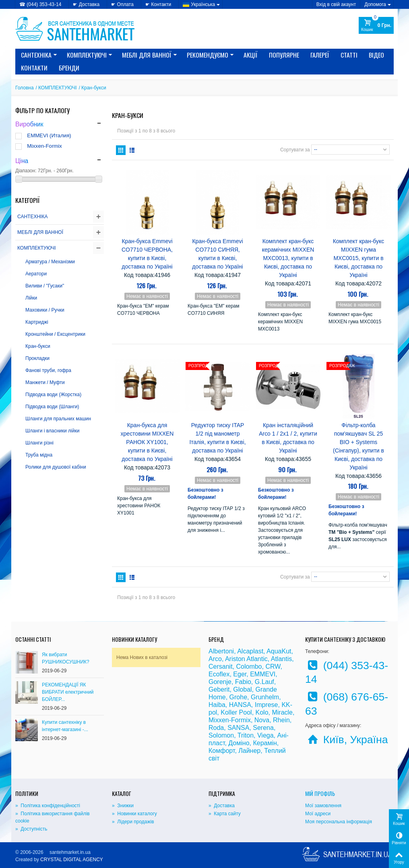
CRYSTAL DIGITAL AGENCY (72, 860)
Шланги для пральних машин (58, 419)
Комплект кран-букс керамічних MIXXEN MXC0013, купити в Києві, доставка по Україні (288, 258)
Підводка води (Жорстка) (53, 395)
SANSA (238, 728)
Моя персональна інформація (339, 822)
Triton (246, 735)
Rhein (281, 720)
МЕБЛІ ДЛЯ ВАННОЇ (150, 55)
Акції (251, 55)
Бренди (69, 68)
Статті (349, 55)
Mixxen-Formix (44, 146)
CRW (273, 666)
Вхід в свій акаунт (336, 4)
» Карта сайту (225, 814)
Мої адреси (318, 814)
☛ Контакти (158, 4)
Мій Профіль (320, 793)
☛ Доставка (86, 4)
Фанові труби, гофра (48, 370)
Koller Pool (236, 712)
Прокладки (37, 358)
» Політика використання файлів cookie (53, 817)
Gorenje (220, 682)
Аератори (36, 274)
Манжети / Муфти (45, 382)
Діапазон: (26, 171)
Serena (263, 728)
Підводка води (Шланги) (52, 407)
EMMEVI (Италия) (49, 135)
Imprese (266, 705)
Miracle (282, 712)
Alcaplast (250, 651)
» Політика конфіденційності (48, 806)
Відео (376, 55)
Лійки (31, 298)
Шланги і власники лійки (52, 431)
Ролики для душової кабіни (56, 467)
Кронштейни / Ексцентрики (55, 334)
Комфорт (222, 751)
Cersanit (221, 666)
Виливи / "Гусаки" (45, 286)
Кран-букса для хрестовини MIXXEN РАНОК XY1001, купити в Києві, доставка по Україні (147, 442)
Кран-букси (38, 346)
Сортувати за (295, 149)
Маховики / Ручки (45, 310)
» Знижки (123, 806)
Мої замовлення (323, 806)
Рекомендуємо (210, 55)
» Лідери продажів (133, 822)
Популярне (284, 55)
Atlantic (257, 659)
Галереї (320, 55)
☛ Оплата (122, 4)
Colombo (249, 666)
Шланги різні (39, 443)
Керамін (265, 743)
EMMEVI (263, 674)
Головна (25, 88)
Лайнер (249, 751)
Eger (240, 674)
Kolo (262, 712)
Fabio (243, 682)
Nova (262, 720)
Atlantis (281, 659)
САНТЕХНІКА (39, 55)
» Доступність (31, 829)
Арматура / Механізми (50, 262)
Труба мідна (39, 455)
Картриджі (37, 322)
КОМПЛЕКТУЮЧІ (90, 55)
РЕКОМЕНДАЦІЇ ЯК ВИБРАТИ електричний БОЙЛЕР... (68, 692)
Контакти (34, 68)
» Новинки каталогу (134, 814)
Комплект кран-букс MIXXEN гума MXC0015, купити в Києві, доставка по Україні (359, 258)
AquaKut (279, 651)
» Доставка (222, 806)
